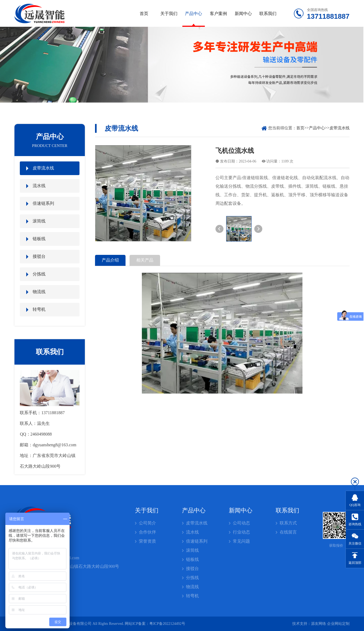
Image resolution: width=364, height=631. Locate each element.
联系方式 (288, 523)
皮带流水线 (43, 168)
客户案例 (218, 14)
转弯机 (39, 309)
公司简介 (147, 523)
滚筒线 (39, 221)
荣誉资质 (147, 541)
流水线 (39, 186)
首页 (144, 14)
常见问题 (241, 541)
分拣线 (39, 274)
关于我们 (169, 14)
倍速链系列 (43, 203)
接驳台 (39, 256)
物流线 (39, 292)
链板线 (39, 239)
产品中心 (194, 14)
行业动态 (241, 532)
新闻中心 (243, 14)
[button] (219, 229)
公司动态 (241, 523)
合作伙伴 (147, 532)
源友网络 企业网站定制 (330, 624)
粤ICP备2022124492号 (167, 624)
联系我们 (268, 14)
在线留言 (288, 532)
